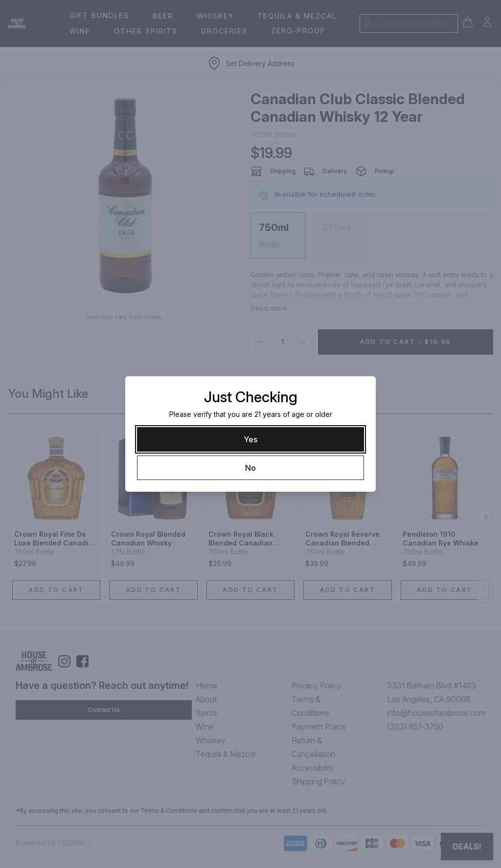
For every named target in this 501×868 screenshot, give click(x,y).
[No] (250, 468)
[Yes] (250, 439)
